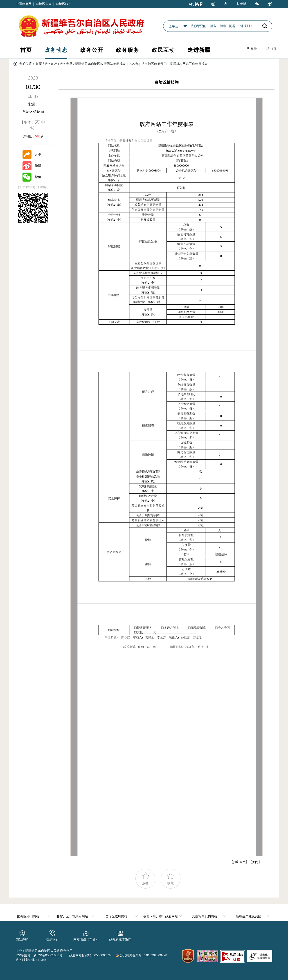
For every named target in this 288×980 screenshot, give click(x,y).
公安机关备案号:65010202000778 (142, 955)
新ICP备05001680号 (48, 955)
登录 (252, 49)
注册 (271, 49)
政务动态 (56, 50)
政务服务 (128, 50)
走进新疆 (199, 50)
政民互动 (163, 50)
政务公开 (92, 50)
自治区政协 (64, 4)
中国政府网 (24, 4)
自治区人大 (44, 4)
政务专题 (66, 64)
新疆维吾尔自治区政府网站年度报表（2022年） (109, 64)
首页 (26, 50)
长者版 (241, 4)
